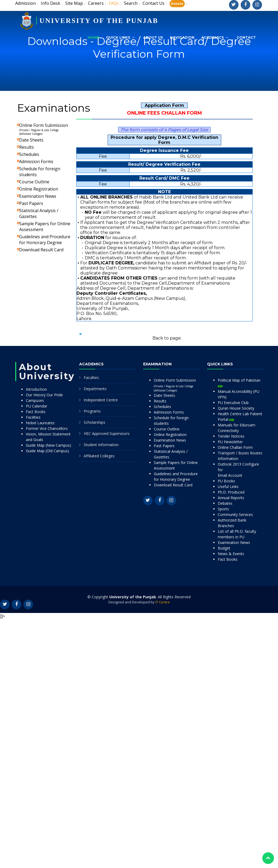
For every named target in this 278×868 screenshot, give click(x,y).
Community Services (235, 514)
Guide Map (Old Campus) (47, 451)
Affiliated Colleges (99, 456)
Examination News (38, 196)
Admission (25, 3)
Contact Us (154, 3)
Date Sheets (31, 140)
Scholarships (94, 422)
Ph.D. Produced (231, 492)
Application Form (164, 105)
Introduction (36, 389)
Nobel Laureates (40, 423)
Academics (213, 37)
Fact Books (36, 412)
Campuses (35, 400)
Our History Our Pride (44, 395)
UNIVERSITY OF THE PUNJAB (99, 21)
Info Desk (51, 3)
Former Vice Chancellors (47, 428)
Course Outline (34, 182)
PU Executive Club (233, 403)
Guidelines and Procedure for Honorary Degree (45, 240)
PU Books (226, 481)
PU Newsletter (230, 442)
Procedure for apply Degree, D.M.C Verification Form (164, 140)
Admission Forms (36, 162)
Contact (246, 37)
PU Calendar (37, 406)
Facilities (33, 417)
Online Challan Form (235, 447)
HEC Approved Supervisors (107, 433)
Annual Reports (231, 498)
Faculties (91, 378)
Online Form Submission (44, 129)
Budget (224, 548)
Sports (223, 509)
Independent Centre (101, 400)
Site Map (74, 3)
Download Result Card (41, 250)
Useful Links (228, 487)
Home (93, 37)
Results (27, 147)
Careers (96, 3)
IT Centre (163, 602)
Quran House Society (236, 408)
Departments (95, 389)
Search (131, 3)
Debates (225, 503)
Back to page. (167, 338)
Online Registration (39, 189)
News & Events (231, 554)
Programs (92, 411)
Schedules (29, 154)
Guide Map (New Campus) (49, 445)
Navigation (182, 37)
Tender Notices (231, 436)
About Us (153, 37)
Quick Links (118, 37)
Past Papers (31, 203)
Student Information (101, 445)
